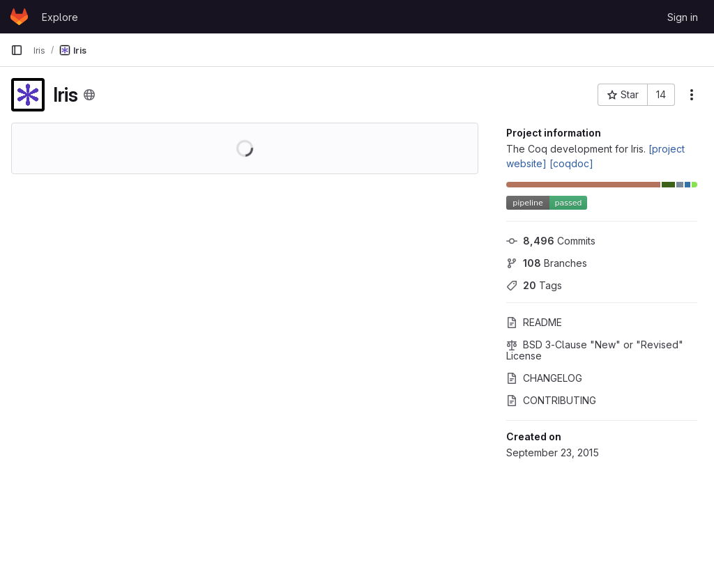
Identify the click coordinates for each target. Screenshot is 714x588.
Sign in (683, 17)
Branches (547, 263)
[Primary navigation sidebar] (17, 50)
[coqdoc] (571, 163)
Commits (551, 241)
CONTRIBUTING (551, 400)
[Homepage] (19, 17)
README (534, 322)
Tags (534, 285)
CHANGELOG (544, 378)
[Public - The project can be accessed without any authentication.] (89, 95)
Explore (60, 17)
